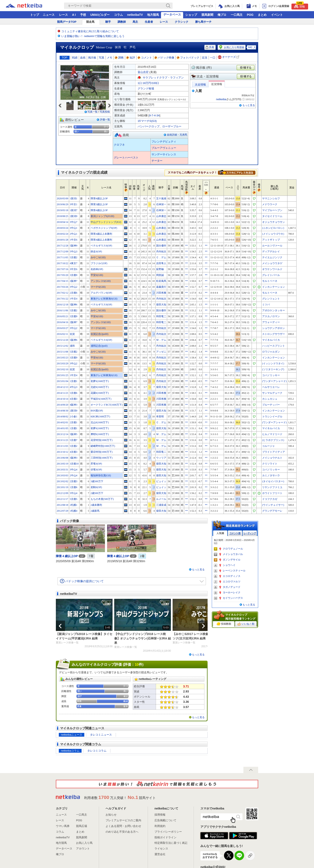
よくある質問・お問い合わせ (123, 826)
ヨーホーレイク (232, 592)
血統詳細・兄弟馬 (177, 135)
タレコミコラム (97, 751)
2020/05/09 (62, 198)
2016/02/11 (62, 334)
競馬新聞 (207, 15)
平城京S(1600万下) (101, 399)
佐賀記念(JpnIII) (100, 334)
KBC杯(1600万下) (100, 417)
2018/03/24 (62, 228)
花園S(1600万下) (100, 393)
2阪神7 (74, 281)
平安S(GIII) (97, 275)
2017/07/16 (62, 269)
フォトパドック (188, 58)
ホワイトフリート (272, 493)
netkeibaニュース (72, 735)
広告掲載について (165, 820)
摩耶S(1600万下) (100, 434)
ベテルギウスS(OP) (101, 246)
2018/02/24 (62, 234)
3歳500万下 (97, 481)
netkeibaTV (135, 15)
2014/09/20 (62, 405)
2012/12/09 (62, 493)
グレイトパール (271, 275)
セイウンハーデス (233, 598)
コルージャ (268, 446)
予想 (83, 15)
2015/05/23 (62, 358)
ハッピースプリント (274, 346)
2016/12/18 (62, 305)
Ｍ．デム (161, 340)
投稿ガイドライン (165, 837)
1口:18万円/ (148, 83)
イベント (277, 15)
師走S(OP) (96, 252)
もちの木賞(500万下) (102, 499)
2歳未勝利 (96, 505)
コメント (145, 58)
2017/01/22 (62, 299)
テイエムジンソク (272, 257)
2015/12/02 (62, 346)
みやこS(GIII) (98, 257)
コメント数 (235, 533)
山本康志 (161, 216)
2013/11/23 (62, 440)
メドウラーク (270, 204)
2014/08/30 (62, 411)
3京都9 (74, 275)
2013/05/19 (62, 464)
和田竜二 (161, 316)
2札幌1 (74, 505)
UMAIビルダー (100, 15)
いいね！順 (246, 624)
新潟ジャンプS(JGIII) (102, 216)
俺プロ (222, 15)
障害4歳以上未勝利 (101, 234)
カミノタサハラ (271, 475)
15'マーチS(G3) (147, 121)
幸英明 (160, 417)
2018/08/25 (62, 216)
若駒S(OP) (96, 487)
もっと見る (249, 105)
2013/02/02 (62, 481)
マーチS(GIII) (98, 287)
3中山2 (74, 287)
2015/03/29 (62, 363)
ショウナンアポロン (274, 328)
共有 (210, 47)
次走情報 (200, 85)
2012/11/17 (62, 499)
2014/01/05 (62, 428)
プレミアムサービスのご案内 (123, 820)
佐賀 (72, 334)
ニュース (49, 15)
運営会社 (160, 854)
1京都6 (74, 487)
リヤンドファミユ (272, 487)
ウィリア (161, 458)
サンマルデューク (272, 393)
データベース (172, 15)
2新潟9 (74, 216)
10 (137, 665)
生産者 (149, 22)
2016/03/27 (62, 328)
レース (63, 15)
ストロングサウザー (274, 334)
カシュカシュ (270, 399)
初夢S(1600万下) (100, 381)
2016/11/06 (62, 310)
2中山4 (74, 475)
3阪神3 (74, 458)
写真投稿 (105, 112)
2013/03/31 (62, 470)
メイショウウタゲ (272, 263)
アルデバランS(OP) (101, 293)
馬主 (135, 22)
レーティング (250, 533)
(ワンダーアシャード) (274, 381)
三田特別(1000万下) (102, 458)
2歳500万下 (97, 493)
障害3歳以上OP (99, 204)
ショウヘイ (229, 565)
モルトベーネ (270, 281)
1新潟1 (74, 198)
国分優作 (161, 246)
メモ (110, 58)
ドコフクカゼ (270, 499)
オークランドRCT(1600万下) (107, 405)
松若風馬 (161, 281)
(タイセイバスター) (273, 481)
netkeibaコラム (70, 751)
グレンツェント (271, 299)
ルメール (161, 499)
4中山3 (74, 387)
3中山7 (74, 222)
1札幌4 (74, 511)
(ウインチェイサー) (273, 505)
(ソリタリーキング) (273, 369)
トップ (35, 15)
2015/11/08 (62, 352)
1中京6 (74, 240)
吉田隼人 (161, 263)
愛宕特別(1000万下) (102, 452)
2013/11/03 (62, 446)
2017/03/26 (62, 287)
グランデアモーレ (272, 511)
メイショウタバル (233, 554)
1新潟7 (74, 210)
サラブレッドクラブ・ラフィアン (163, 78)
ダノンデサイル (232, 560)
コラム (118, 15)
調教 (119, 58)
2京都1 (74, 422)
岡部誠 (160, 275)
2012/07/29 (62, 511)
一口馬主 (237, 15)
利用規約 (160, 826)
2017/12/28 (62, 246)
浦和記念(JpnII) (99, 346)
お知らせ (111, 815)
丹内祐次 (161, 252)
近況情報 (217, 84)
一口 (213, 58)
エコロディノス (232, 576)
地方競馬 (153, 15)
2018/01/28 (62, 240)
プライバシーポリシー (168, 832)
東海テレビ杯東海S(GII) (104, 299)
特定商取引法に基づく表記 (171, 843)
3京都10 (74, 464)
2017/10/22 (62, 263)
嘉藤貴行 (161, 287)
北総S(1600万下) (100, 387)
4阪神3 (74, 405)
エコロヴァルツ (232, 582)
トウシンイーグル (272, 417)
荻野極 (160, 269)
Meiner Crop (104, 47)
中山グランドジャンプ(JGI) (106, 222)
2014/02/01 (62, 422)
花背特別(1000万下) (102, 440)
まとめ (262, 15)
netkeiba (221, 99)
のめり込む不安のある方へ (122, 832)
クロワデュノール (233, 549)
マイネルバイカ (271, 340)
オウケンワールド (272, 269)
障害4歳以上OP (99, 198)
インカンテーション (274, 287)
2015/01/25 (62, 375)
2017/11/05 (62, 257)
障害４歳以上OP (67, 556)
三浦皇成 (161, 505)
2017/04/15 (62, 281)
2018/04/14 (62, 222)
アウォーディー (271, 322)
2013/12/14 (62, 434)
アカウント (83, 849)
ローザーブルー (172, 126)
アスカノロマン (271, 316)
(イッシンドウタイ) (273, 363)
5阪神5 (74, 434)
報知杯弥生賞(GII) (101, 475)
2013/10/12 (62, 452)
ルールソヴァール (272, 246)
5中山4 (74, 493)
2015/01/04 (62, 381)
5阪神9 (74, 246)
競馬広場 (82, 826)
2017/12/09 (62, 252)
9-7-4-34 (154, 115)
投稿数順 (224, 624)
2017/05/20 (62, 275)
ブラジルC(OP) (99, 263)
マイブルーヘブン (272, 210)
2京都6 (74, 293)
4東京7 (74, 263)
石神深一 (161, 204)
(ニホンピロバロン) (273, 228)
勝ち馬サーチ (203, 22)
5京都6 (74, 393)
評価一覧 (105, 120)
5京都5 (74, 499)
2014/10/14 (62, 399)
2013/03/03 (62, 475)
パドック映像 (164, 58)
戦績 (75, 58)
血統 (83, 58)
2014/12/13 (62, 387)
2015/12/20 (62, 340)
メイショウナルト (272, 458)
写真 (102, 58)
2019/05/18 (62, 210)
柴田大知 (161, 305)
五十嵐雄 (161, 198)
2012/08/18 (62, 505)
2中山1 (74, 234)
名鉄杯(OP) (97, 269)
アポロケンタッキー (274, 310)
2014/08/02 (62, 417)
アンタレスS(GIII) (101, 281)
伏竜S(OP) (96, 470)
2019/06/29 (62, 204)
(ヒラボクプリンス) (273, 440)
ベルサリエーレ (271, 387)
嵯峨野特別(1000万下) (103, 446)
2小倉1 (74, 417)
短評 (131, 58)
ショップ (191, 15)
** (187, 246)
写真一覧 (93, 112)
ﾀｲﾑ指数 (206, 186)
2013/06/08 (62, 458)
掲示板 (92, 58)
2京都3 (74, 481)
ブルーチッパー (271, 405)
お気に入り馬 (84, 843)
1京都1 (74, 381)
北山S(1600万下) (100, 422)
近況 (205, 58)
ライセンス (161, 849)
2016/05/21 (62, 316)
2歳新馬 (95, 511)
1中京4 (74, 299)
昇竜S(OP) (96, 464)
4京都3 (74, 399)
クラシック (182, 22)
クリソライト (270, 464)
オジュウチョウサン (274, 222)
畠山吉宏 (143, 72)
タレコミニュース (101, 735)
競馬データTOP (67, 22)
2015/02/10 (62, 369)
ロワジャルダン (271, 352)
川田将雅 (161, 293)
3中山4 (74, 470)
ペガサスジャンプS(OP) (104, 228)
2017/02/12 (62, 293)
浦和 (72, 346)
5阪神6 (74, 305)
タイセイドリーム (272, 216)
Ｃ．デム (161, 257)
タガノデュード (232, 587)
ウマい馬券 (63, 826)
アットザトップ (271, 240)
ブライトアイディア (274, 452)
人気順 (220, 533)
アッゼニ (161, 352)
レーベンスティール (234, 571)
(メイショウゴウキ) (273, 234)
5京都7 (74, 440)
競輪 (299, 6)
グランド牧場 (146, 89)
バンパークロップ (149, 126)
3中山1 (74, 228)
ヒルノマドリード (272, 434)
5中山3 (74, 252)
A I (74, 15)
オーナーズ (229, 57)
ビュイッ (161, 481)
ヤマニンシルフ (271, 198)
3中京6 (74, 269)
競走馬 (90, 22)
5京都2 (74, 257)
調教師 (122, 22)
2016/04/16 (62, 322)
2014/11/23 (62, 393)
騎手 (108, 22)
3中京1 (74, 204)
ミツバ (266, 305)
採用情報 (160, 815)
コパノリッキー (271, 375)
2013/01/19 (62, 487)
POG (250, 15)
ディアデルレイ (271, 252)
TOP (65, 58)
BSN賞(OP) (97, 411)
